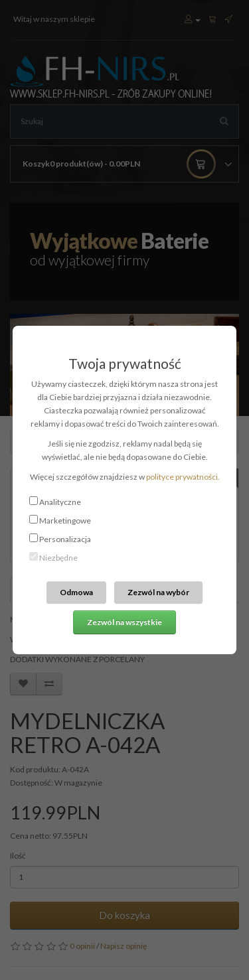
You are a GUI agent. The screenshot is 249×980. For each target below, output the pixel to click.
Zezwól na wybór (158, 592)
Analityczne (60, 502)
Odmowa (76, 592)
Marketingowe (65, 521)
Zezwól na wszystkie (124, 622)
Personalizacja (65, 539)
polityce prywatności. (183, 477)
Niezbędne (58, 558)
